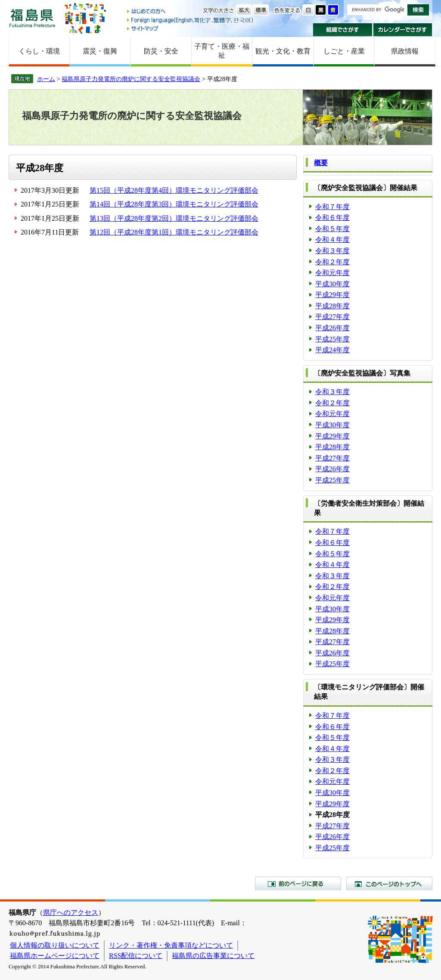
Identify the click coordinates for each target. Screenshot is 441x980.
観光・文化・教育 (283, 51)
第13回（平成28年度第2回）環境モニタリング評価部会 (174, 218)
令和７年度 (332, 207)
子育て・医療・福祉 (222, 51)
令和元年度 (332, 273)
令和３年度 (332, 251)
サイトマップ (191, 28)
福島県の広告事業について (213, 956)
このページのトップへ (389, 883)
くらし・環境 (39, 51)
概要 (321, 163)
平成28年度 (332, 306)
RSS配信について (136, 956)
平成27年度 (332, 317)
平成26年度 (332, 328)
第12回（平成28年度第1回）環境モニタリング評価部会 (174, 232)
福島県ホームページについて (55, 956)
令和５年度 (332, 229)
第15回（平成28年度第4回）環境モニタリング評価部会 (174, 190)
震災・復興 (100, 51)
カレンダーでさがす (403, 30)
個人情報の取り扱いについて (55, 945)
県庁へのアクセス (71, 913)
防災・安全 (161, 51)
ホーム (46, 79)
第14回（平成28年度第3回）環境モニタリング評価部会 (174, 204)
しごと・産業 (344, 51)
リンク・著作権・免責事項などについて (171, 945)
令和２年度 (332, 262)
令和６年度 (332, 218)
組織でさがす (343, 30)
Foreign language (191, 20)
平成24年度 (332, 350)
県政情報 (405, 51)
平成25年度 (332, 339)
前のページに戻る (298, 883)
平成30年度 (332, 284)
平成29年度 (332, 295)
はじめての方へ (191, 12)
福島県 (32, 18)
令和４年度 (332, 240)
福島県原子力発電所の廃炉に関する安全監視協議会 (131, 79)
